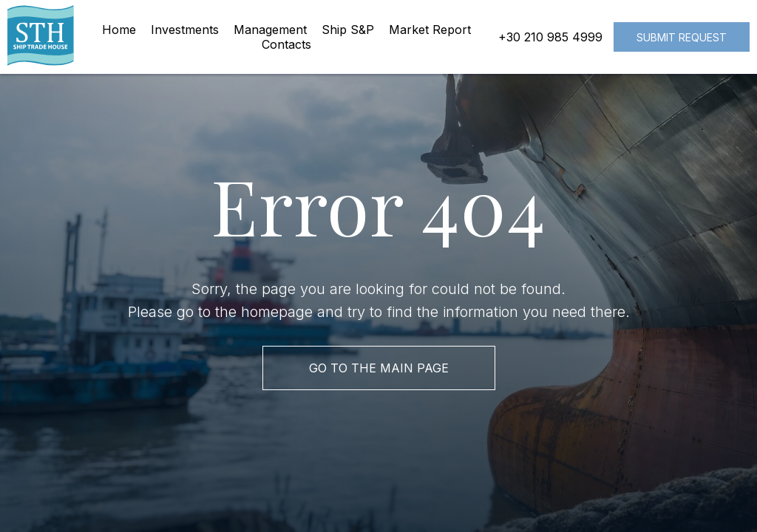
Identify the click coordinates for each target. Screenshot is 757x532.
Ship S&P (348, 30)
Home (119, 30)
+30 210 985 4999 (550, 37)
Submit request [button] (682, 37)
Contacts (286, 44)
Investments (185, 30)
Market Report (430, 30)
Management (270, 30)
